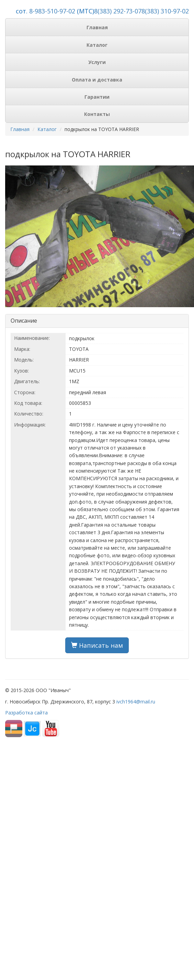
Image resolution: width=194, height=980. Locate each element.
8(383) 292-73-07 (118, 11)
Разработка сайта (26, 713)
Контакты (97, 114)
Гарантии (97, 97)
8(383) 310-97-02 (165, 11)
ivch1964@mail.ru (136, 702)
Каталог (97, 45)
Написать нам (97, 645)
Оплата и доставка (97, 80)
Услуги (97, 62)
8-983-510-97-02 (52, 11)
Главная (97, 27)
